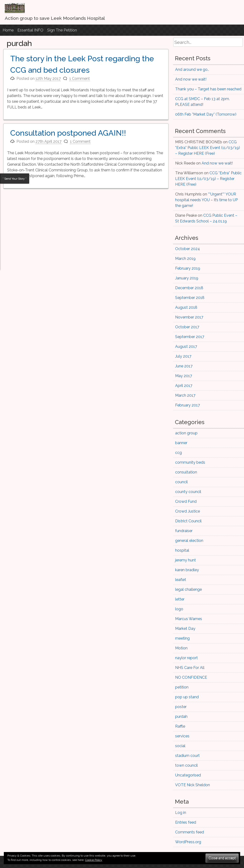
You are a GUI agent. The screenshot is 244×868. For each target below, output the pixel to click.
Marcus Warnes (189, 619)
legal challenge (188, 589)
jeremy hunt (186, 560)
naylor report (186, 658)
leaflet (181, 580)
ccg (178, 453)
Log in (181, 813)
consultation (186, 472)
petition (182, 687)
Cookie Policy (94, 860)
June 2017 (184, 366)
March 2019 (185, 259)
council (181, 482)
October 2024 (188, 249)
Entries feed (186, 822)
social (180, 746)
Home (8, 30)
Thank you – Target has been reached (208, 89)
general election (189, 541)
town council (186, 765)
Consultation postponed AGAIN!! (68, 133)
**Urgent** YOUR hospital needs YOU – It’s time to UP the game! (206, 200)
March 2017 (185, 395)
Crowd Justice (188, 511)
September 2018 (190, 298)
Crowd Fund (186, 501)
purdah (181, 716)
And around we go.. (192, 69)
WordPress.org (188, 842)
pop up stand (187, 697)
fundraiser (184, 531)
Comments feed (190, 832)
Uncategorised (188, 775)
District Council (188, 521)
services (182, 736)
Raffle (180, 726)
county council (188, 492)
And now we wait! (191, 79)
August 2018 (186, 307)
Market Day (185, 629)
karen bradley (187, 570)
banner (181, 443)
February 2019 (188, 268)
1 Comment (80, 79)
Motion (181, 648)
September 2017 (190, 337)
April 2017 (184, 386)
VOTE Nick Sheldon (193, 785)
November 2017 (189, 317)
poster (181, 707)
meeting (182, 638)
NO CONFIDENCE (191, 677)
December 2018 (189, 288)
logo (179, 609)
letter (180, 599)
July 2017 (183, 356)
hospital (182, 550)
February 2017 (188, 405)
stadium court (187, 756)
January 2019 (187, 278)
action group (186, 433)
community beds (190, 462)
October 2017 (187, 327)
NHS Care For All (190, 668)
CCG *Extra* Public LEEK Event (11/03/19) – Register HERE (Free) (208, 148)
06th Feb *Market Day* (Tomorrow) (206, 114)
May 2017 (184, 376)
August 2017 (186, 347)
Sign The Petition (62, 30)
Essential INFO (30, 30)
